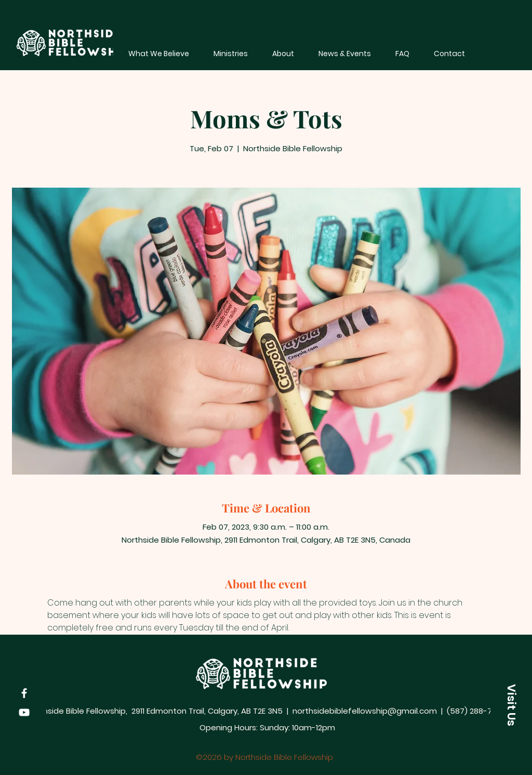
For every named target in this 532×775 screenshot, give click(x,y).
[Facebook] (24, 693)
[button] (511, 705)
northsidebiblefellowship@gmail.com (365, 711)
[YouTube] (24, 712)
